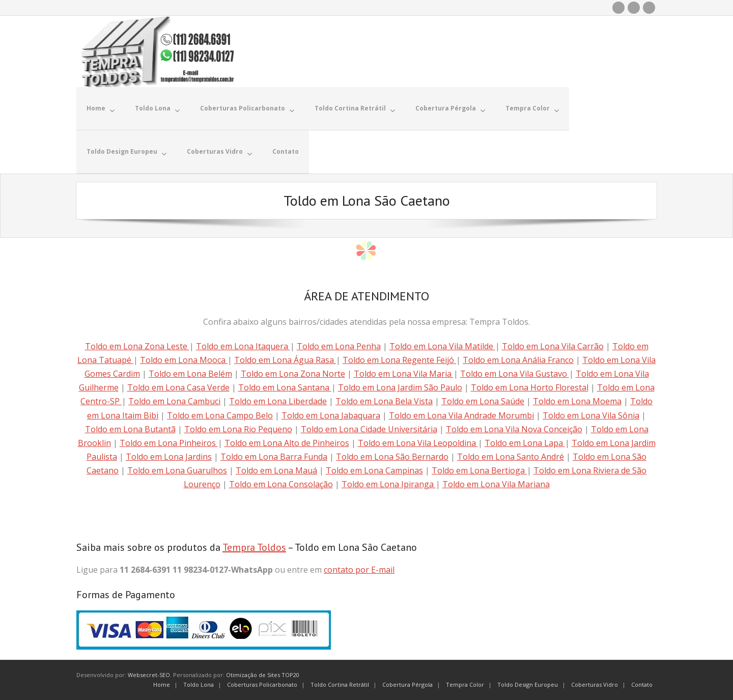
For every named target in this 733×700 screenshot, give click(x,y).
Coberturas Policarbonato (262, 684)
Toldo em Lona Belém (190, 374)
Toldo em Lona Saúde (483, 401)
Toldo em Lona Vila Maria (404, 374)
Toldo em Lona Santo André (511, 457)
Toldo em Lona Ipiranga (389, 484)
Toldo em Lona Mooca (184, 360)
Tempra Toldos (254, 547)
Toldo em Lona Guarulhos (177, 470)
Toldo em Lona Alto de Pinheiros (287, 443)
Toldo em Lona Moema (577, 401)
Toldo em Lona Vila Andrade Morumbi (461, 415)
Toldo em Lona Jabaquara (331, 415)
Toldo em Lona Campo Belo (220, 415)
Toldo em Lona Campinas (374, 470)
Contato (642, 684)
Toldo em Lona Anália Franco (518, 360)
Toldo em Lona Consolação (281, 484)
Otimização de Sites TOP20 (263, 675)
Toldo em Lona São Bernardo (392, 457)
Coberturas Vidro (595, 684)
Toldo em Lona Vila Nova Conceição (514, 429)
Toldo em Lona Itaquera (243, 346)
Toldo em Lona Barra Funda (274, 457)
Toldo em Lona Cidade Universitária (369, 429)
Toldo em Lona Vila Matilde (442, 346)
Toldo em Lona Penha (339, 346)
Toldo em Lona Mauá (276, 470)
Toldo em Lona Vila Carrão (553, 346)
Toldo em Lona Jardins (169, 457)
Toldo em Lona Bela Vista (384, 401)
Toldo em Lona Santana (285, 387)
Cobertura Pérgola (407, 684)
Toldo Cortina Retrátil (340, 684)
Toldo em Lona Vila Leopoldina (418, 443)
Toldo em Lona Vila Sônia (591, 415)
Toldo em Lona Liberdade (278, 401)
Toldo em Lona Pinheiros (169, 443)
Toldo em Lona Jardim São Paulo (400, 387)
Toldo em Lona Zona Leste (137, 346)
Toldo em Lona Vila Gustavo (515, 374)
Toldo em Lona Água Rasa (285, 360)
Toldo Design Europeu (528, 684)
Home (162, 684)
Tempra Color (465, 684)
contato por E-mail (359, 570)
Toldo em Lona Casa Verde (178, 387)
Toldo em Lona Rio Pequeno (238, 429)
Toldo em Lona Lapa (525, 443)
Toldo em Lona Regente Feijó (399, 360)
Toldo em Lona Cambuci (174, 401)
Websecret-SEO (149, 675)
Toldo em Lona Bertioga (479, 470)
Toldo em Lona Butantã (130, 429)
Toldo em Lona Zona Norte (293, 374)
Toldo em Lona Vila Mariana (496, 484)
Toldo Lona (199, 684)
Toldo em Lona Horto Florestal (530, 387)
